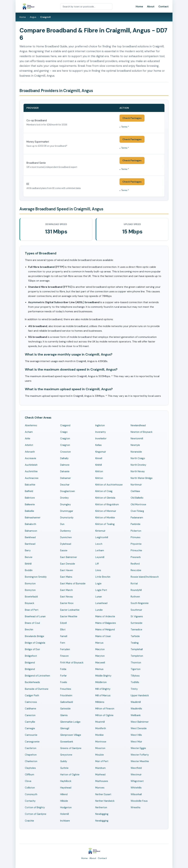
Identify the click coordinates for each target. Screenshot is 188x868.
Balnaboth (30, 524)
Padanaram (137, 518)
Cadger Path (32, 695)
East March (66, 590)
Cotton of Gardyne (36, 814)
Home (139, 7)
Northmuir (136, 485)
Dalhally (64, 458)
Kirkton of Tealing (105, 524)
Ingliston (100, 425)
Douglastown (68, 491)
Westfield (136, 768)
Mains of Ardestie (105, 616)
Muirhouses (102, 781)
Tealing (135, 643)
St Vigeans (137, 616)
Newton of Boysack (141, 432)
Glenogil (65, 728)
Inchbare (65, 821)
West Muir (136, 742)
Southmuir (136, 610)
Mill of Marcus (103, 695)
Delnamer (65, 478)
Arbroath (30, 452)
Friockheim (66, 695)
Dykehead (66, 544)
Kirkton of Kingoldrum (107, 504)
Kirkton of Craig (104, 491)
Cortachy (30, 801)
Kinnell (99, 458)
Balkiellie (30, 511)
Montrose (101, 742)
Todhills (135, 682)
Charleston (31, 761)
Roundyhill (136, 590)
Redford (135, 564)
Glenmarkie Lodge (70, 722)
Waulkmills (136, 709)
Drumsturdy (67, 518)
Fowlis (64, 682)
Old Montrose (138, 504)
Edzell (63, 623)
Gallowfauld (67, 702)
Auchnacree (32, 478)
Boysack (30, 603)
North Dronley (138, 465)
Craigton (65, 439)
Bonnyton (30, 584)
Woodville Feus (139, 801)
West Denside (139, 728)
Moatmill (100, 722)
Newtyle (135, 445)
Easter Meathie (69, 616)
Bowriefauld (31, 597)
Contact (163, 7)
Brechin (29, 630)
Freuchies (66, 689)
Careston (30, 715)
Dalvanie (65, 471)
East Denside (68, 564)
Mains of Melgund (105, 630)
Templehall (137, 649)
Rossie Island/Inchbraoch (145, 577)
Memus (99, 669)
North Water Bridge (142, 478)
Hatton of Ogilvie (70, 775)
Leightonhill (102, 537)
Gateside (65, 709)
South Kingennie (140, 603)
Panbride (136, 524)
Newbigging (102, 814)
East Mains (66, 577)
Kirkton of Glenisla (105, 498)
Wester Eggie (138, 748)
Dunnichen (66, 537)
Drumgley (65, 504)
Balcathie (30, 485)
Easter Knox (67, 603)
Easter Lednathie (70, 610)
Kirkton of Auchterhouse (109, 485)
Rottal (134, 584)
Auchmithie (31, 471)
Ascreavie (30, 458)
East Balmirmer (69, 557)
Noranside (136, 452)
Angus (33, 17)
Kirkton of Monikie (105, 518)
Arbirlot (29, 445)
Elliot (63, 630)
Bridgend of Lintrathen (37, 676)
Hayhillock (66, 781)
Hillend (64, 794)
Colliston (30, 788)
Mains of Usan (103, 636)
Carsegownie (32, 742)
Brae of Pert (32, 610)
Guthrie (64, 768)
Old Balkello (137, 498)
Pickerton (136, 531)
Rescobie (136, 570)
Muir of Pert (102, 761)
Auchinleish (31, 465)
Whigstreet (137, 781)
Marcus (99, 643)
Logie (98, 584)
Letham (100, 550)
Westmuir (136, 775)
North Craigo (138, 458)
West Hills (136, 735)
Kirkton (99, 471)
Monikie (99, 735)
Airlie (28, 439)
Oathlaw (135, 491)
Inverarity (101, 432)
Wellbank (136, 715)
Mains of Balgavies (106, 623)
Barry (28, 550)
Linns (98, 570)
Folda (63, 669)
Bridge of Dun (32, 649)
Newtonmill (137, 439)
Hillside (64, 801)
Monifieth (101, 728)
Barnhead (30, 544)
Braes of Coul (32, 623)
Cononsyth (31, 794)
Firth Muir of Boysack (72, 663)
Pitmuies (136, 537)
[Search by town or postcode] (86, 7)
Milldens (100, 702)
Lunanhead (101, 603)
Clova (28, 781)
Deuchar (65, 485)
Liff (97, 564)
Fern (63, 643)
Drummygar (67, 511)
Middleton (101, 682)
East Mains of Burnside (73, 584)
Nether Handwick (105, 801)
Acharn (29, 432)
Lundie (99, 610)
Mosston (100, 748)
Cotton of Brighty (35, 807)
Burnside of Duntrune (37, 689)
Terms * (125, 127)
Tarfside (135, 636)
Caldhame (30, 709)
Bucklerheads (32, 682)
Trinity (134, 689)
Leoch (99, 544)
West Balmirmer (140, 722)
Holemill (64, 814)
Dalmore (65, 465)
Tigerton (136, 669)
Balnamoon (31, 531)
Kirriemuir (100, 531)
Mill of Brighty (103, 689)
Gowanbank (67, 742)
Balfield (29, 491)
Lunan (99, 597)
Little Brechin (103, 577)
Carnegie (30, 728)
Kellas (98, 445)
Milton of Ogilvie (104, 715)
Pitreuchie (136, 550)
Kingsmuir (101, 452)
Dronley (64, 498)
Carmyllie (30, 722)
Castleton (31, 748)
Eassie (64, 550)
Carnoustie (31, 735)
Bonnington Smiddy (36, 577)
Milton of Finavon (105, 709)
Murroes (100, 788)
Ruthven (135, 597)
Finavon (64, 656)
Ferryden (65, 649)
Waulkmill (136, 702)
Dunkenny (65, 531)
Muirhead (100, 775)
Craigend (65, 425)
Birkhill (28, 564)
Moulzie (100, 755)
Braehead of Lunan (35, 616)
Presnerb (136, 557)
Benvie (29, 557)
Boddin (29, 570)
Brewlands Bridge (34, 636)
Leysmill (100, 557)
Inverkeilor (101, 439)
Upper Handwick (140, 695)
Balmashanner (33, 518)
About (151, 7)
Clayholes (30, 768)
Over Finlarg (137, 511)
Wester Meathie (140, 761)
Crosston (65, 452)
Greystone (66, 755)
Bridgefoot (31, 656)
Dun (62, 524)
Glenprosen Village (71, 735)
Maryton (100, 649)
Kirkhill (99, 465)
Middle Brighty (103, 676)
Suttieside (137, 623)
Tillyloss (135, 676)
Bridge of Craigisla (35, 643)
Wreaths (136, 807)
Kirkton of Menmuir (106, 511)
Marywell (100, 663)
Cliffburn (30, 775)
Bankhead (30, 537)
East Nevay (67, 597)
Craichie (29, 821)
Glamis (64, 715)
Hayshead (66, 788)
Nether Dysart (103, 794)
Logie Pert (101, 590)
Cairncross (31, 702)
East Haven (67, 570)
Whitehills (136, 788)
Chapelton (31, 755)
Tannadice (136, 630)
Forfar (63, 676)
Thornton (136, 663)
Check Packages (132, 118)
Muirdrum (100, 768)
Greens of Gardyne (71, 748)
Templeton (137, 656)
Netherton (101, 807)
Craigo (64, 432)
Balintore (30, 498)
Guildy (64, 761)
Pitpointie (136, 544)
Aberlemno (31, 425)
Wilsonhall (136, 794)
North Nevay (138, 471)
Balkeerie (30, 504)
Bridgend (30, 663)
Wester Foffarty (140, 755)
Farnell (64, 636)
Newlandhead (138, 425)
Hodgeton (66, 807)
